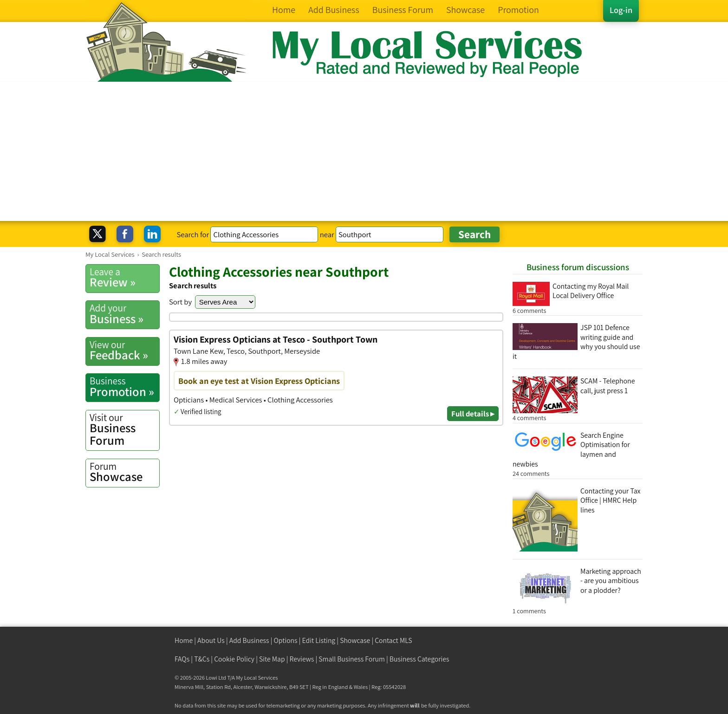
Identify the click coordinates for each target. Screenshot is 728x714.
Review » (124, 278)
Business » (124, 314)
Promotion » (124, 387)
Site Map (272, 659)
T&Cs (202, 659)
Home (184, 640)
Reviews (302, 659)
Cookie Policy (234, 659)
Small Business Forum (352, 659)
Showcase (124, 472)
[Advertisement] (364, 151)
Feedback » (124, 351)
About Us (211, 640)
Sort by (180, 302)
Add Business (249, 640)
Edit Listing (319, 640)
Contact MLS (393, 640)
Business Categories (419, 659)
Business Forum (124, 430)
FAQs (182, 659)
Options (286, 640)
